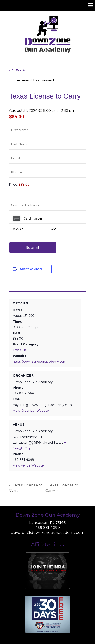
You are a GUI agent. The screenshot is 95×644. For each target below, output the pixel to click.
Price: (13, 184)
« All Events (17, 70)
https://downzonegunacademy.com (40, 362)
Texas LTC (20, 350)
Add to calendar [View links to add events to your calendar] (31, 269)
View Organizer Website (31, 411)
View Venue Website (28, 465)
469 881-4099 (47, 528)
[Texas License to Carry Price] (41, 185)
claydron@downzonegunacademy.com (48, 532)
